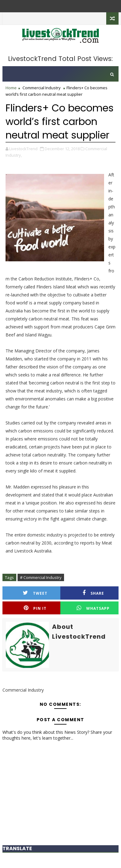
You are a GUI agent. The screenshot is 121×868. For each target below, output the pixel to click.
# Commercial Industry (41, 577)
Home (11, 88)
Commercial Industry (42, 88)
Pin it (35, 608)
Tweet (35, 593)
